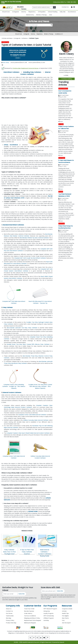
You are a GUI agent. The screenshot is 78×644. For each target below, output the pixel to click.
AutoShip (46, 620)
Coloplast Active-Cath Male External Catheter (32, 415)
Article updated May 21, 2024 (37, 63)
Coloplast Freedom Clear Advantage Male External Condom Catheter (28, 406)
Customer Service (33, 606)
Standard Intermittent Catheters (13, 225)
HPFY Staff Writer (64, 95)
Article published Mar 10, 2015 (19, 63)
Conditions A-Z (59, 34)
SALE (51, 15)
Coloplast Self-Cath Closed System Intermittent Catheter (28, 270)
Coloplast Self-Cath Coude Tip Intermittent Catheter (30, 258)
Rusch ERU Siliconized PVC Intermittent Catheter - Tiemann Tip (40, 302)
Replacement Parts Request (33, 620)
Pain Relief (61, 124)
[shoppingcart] (74, 7)
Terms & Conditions (30, 616)
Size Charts (65, 618)
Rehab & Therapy (42, 15)
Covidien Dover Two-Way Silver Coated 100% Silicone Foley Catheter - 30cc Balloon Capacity (40, 386)
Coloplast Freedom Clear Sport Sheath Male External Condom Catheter (28, 433)
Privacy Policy (10, 620)
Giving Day (47, 611)
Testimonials (10, 616)
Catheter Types (5, 42)
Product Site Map (11, 623)
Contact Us (65, 7)
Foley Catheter (8, 307)
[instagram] (37, 638)
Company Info (13, 606)
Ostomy (24, 12)
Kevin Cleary (6, 63)
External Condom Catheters (12, 393)
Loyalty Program (48, 613)
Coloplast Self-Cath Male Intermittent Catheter (14, 302)
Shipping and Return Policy (32, 618)
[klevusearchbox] (54, 7)
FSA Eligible (65, 616)
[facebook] (33, 638)
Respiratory (32, 12)
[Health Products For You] (8, 7)
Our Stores (9, 613)
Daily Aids (63, 12)
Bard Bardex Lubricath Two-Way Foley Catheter (22, 328)
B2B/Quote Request (30, 623)
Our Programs (50, 606)
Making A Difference (63, 89)
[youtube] (45, 638)
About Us (9, 609)
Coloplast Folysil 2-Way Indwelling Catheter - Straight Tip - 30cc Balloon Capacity (14, 386)
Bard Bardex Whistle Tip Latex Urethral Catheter (34, 238)
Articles (64, 611)
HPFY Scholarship (49, 616)
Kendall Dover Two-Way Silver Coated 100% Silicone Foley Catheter (28, 344)
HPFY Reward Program (50, 609)
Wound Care (6, 12)
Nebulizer (61, 192)
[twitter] (29, 638)
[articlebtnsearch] (39, 27)
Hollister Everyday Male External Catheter (36, 420)
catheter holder (33, 511)
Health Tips (65, 613)
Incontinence (72, 12)
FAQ (63, 620)
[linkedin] (41, 638)
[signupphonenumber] (49, 591)
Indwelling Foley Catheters (32, 72)
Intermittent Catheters (11, 72)
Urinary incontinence (11, 145)
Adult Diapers (62, 158)
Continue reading (67, 79)
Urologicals (15, 12)
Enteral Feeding (53, 12)
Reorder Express (29, 611)
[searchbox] (44, 7)
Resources (67, 606)
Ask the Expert (66, 623)
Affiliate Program (49, 618)
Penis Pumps (62, 224)
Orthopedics (42, 12)
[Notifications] (72, 7)
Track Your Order (29, 609)
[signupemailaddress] (10, 594)
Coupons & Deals (67, 609)
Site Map (9, 618)
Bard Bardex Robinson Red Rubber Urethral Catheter (28, 235)
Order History (28, 613)
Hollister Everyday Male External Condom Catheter (40, 457)
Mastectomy (30, 15)
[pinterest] (49, 638)
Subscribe (22, 594)
